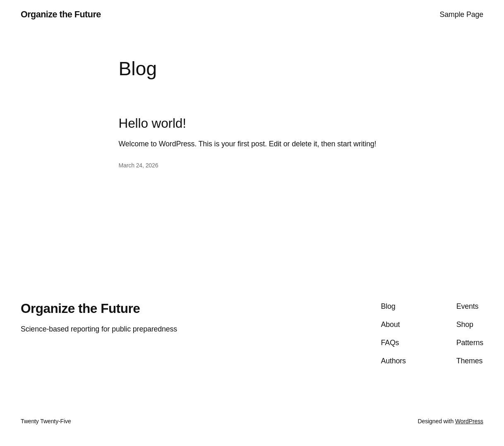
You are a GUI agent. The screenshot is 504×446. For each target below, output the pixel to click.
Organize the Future (61, 14)
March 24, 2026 (139, 165)
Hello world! (152, 123)
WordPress (469, 421)
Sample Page (462, 14)
